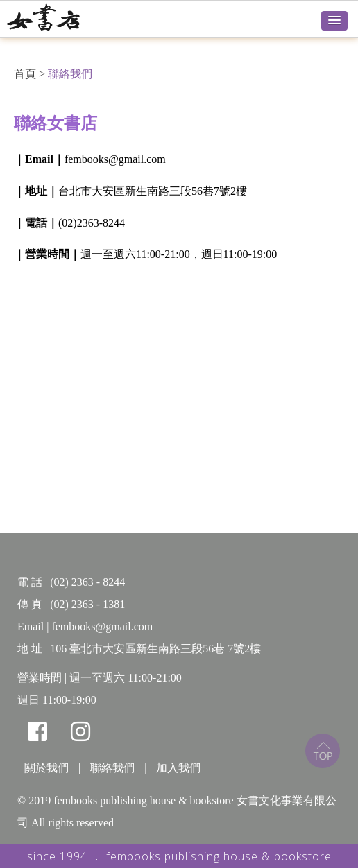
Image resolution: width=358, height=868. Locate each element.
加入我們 (178, 768)
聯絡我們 (70, 74)
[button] (334, 21)
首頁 (25, 74)
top (323, 751)
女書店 (59, 17)
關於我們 (46, 768)
